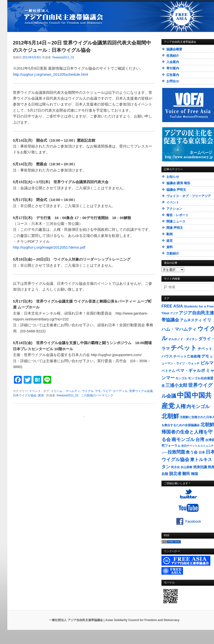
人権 (181, 406)
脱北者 (175, 474)
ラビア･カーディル (115, 391)
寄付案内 (173, 68)
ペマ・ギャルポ (190, 371)
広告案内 (173, 75)
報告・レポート (177, 215)
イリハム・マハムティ (65, 391)
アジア (174, 313)
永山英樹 (186, 467)
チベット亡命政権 (187, 356)
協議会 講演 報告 (178, 183)
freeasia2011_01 (63, 57)
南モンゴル (183, 439)
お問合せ (173, 81)
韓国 (194, 474)
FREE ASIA (172, 306)
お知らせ (173, 177)
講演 (41, 395)
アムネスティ (191, 320)
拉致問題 (176, 452)
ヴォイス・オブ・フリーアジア (189, 196)
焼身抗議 (200, 467)
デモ (98, 391)
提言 (170, 241)
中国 (184, 395)
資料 (170, 247)
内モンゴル (198, 406)
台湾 (200, 440)
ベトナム (168, 371)
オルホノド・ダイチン (183, 339)
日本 (202, 452)
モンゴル (181, 378)
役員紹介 (173, 56)
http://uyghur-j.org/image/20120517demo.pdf (49, 247)
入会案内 (173, 62)
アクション (174, 209)
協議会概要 (174, 49)
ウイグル (88, 391)
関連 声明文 (175, 228)
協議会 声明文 (176, 190)
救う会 (192, 452)
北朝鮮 (170, 416)
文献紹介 (173, 253)
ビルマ (207, 363)
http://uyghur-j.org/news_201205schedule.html (51, 74)
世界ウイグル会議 (141, 391)
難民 (186, 474)
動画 (170, 234)
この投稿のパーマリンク (97, 395)
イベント (35, 391)
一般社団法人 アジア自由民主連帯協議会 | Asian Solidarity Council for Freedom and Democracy (114, 620)
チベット (184, 348)
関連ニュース (176, 221)
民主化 (175, 467)
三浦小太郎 (176, 385)
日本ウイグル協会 (25, 395)
